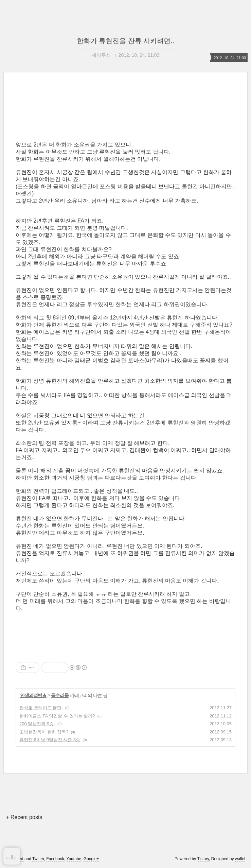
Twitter (38, 859)
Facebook (55, 859)
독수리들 (60, 695)
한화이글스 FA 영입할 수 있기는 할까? (57, 716)
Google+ (91, 859)
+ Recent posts (24, 817)
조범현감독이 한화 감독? (44, 732)
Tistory (203, 859)
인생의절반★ (33, 695)
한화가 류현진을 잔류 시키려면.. (126, 41)
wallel (240, 859)
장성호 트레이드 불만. (41, 708)
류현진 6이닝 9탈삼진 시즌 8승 (50, 740)
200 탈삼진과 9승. (37, 724)
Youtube (74, 859)
